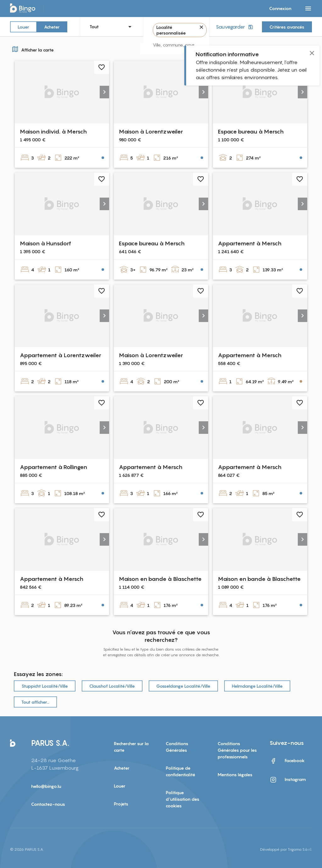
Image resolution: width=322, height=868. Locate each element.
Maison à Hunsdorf (45, 243)
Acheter (52, 27)
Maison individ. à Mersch (53, 131)
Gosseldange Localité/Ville (183, 686)
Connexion (280, 8)
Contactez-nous (48, 804)
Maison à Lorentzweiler (151, 131)
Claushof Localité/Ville (112, 686)
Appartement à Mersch (250, 243)
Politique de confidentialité (180, 771)
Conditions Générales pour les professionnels (237, 750)
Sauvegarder (235, 27)
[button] (104, 92)
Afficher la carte (32, 49)
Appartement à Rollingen (53, 467)
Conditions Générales (177, 747)
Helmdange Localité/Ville (257, 686)
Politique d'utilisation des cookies (183, 799)
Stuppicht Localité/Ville (45, 686)
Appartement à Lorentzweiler (61, 355)
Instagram (288, 780)
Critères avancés (287, 27)
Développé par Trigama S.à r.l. (286, 849)
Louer (23, 27)
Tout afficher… (35, 702)
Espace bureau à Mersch (251, 131)
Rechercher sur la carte (131, 747)
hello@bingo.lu (46, 786)
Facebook (287, 761)
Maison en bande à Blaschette (160, 579)
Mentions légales (235, 775)
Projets (121, 804)
